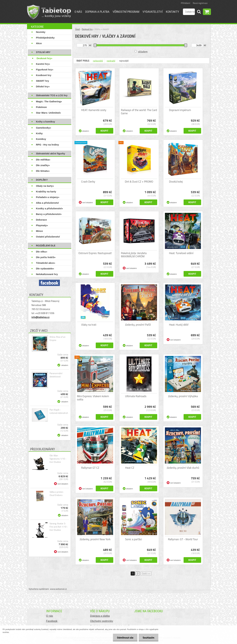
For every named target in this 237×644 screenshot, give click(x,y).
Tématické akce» (46, 263)
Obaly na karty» (45, 186)
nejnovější (124, 61)
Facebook (52, 621)
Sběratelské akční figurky (51, 153)
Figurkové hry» (45, 70)
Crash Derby (88, 182)
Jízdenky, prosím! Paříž (138, 325)
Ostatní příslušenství (48, 237)
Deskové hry (87, 29)
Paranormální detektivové (56, 375)
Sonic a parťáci (134, 539)
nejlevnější (98, 61)
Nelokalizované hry (47, 274)
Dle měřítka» (43, 160)
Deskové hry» (45, 58)
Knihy (39, 133)
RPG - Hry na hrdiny (48, 145)
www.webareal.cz (58, 589)
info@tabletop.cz (41, 317)
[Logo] (49, 12)
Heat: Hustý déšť (179, 325)
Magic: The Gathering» (49, 101)
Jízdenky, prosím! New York (95, 539)
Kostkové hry (44, 75)
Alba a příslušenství (47, 203)
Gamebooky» (44, 128)
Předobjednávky (45, 38)
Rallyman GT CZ (90, 468)
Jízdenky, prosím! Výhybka (183, 396)
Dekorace (42, 220)
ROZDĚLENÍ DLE (46, 245)
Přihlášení (185, 3)
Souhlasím (148, 638)
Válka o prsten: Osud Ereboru (57, 494)
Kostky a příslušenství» (50, 208)
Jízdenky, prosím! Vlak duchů (183, 468)
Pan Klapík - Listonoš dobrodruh (59, 411)
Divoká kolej (176, 182)
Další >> (146, 574)
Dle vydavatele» (45, 269)
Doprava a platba (97, 12)
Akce (39, 43)
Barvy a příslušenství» (49, 214)
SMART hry (43, 81)
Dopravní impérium (180, 110)
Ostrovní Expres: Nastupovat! (95, 253)
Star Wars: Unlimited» (49, 113)
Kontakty (172, 12)
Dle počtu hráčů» (46, 257)
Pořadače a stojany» (48, 197)
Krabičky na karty (46, 191)
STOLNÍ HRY (43, 52)
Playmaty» (42, 225)
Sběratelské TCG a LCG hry (52, 95)
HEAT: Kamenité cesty (94, 110)
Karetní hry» (43, 64)
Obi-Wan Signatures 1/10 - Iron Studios (58, 459)
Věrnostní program (126, 12)
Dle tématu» (43, 171)
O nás (78, 12)
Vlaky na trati (89, 325)
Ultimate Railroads (136, 396)
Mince (39, 231)
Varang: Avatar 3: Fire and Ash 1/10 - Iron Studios (59, 527)
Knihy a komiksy (46, 122)
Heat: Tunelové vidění (181, 253)
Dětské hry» (43, 86)
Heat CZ (130, 468)
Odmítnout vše (125, 638)
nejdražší (111, 61)
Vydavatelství (153, 12)
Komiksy (41, 139)
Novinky (41, 32)
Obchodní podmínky (102, 621)
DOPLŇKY (42, 180)
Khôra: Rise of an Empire (58, 339)
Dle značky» (43, 165)
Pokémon (42, 107)
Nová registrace (200, 3)
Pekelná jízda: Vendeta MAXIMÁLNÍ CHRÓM (134, 255)
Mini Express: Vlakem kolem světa (93, 398)
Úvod (78, 29)
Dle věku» (42, 252)
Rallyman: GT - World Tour (183, 539)
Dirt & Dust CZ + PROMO (139, 182)
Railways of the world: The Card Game (139, 112)
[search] (199, 12)
